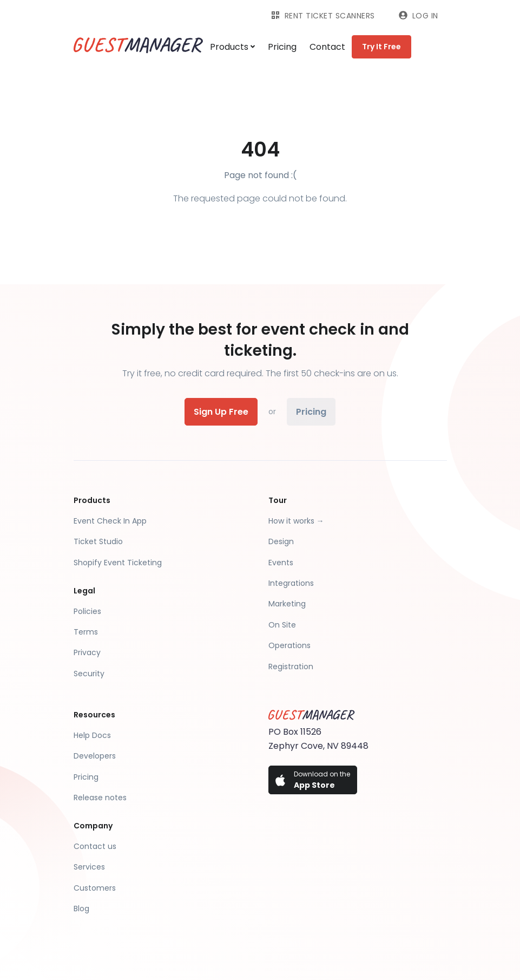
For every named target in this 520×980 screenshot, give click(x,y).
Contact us (95, 846)
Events (281, 563)
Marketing (287, 604)
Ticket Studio (98, 541)
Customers (95, 888)
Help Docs (92, 735)
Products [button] (232, 47)
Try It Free (381, 47)
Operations (289, 645)
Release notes (100, 798)
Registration (291, 667)
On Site (282, 625)
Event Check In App (110, 521)
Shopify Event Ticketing (118, 563)
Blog (81, 909)
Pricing (282, 47)
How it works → (296, 521)
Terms (86, 632)
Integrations (291, 583)
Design (281, 541)
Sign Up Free (221, 412)
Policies (87, 611)
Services (89, 867)
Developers (95, 756)
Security (89, 674)
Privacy (87, 652)
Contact (327, 47)
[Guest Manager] (139, 47)
